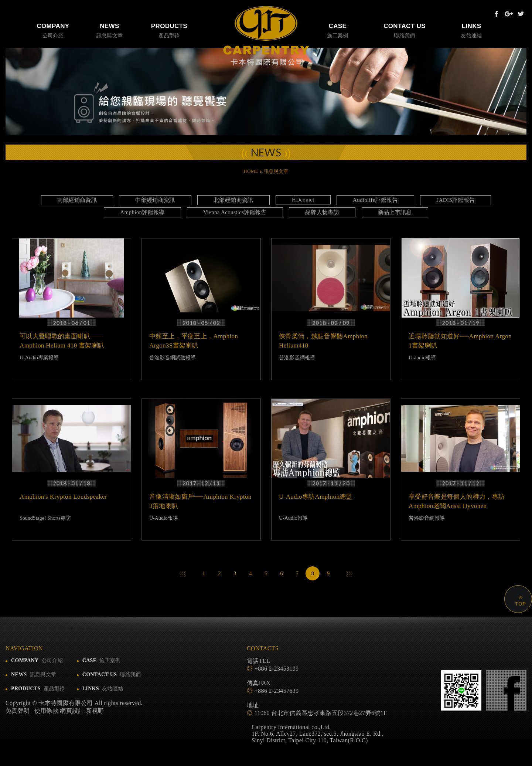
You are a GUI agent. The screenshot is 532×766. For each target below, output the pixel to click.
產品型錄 (169, 30)
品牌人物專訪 (322, 212)
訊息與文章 (110, 30)
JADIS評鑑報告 (456, 200)
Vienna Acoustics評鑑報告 (235, 212)
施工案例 (338, 30)
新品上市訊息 (395, 212)
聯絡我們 (405, 30)
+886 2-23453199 (277, 669)
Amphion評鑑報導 (142, 212)
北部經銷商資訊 (233, 200)
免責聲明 (18, 711)
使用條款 (46, 711)
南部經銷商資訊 (77, 200)
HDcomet (303, 200)
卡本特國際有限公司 (266, 36)
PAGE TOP (515, 596)
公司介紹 (53, 30)
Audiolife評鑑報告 (375, 200)
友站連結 (471, 30)
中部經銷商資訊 (155, 200)
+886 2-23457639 (277, 691)
